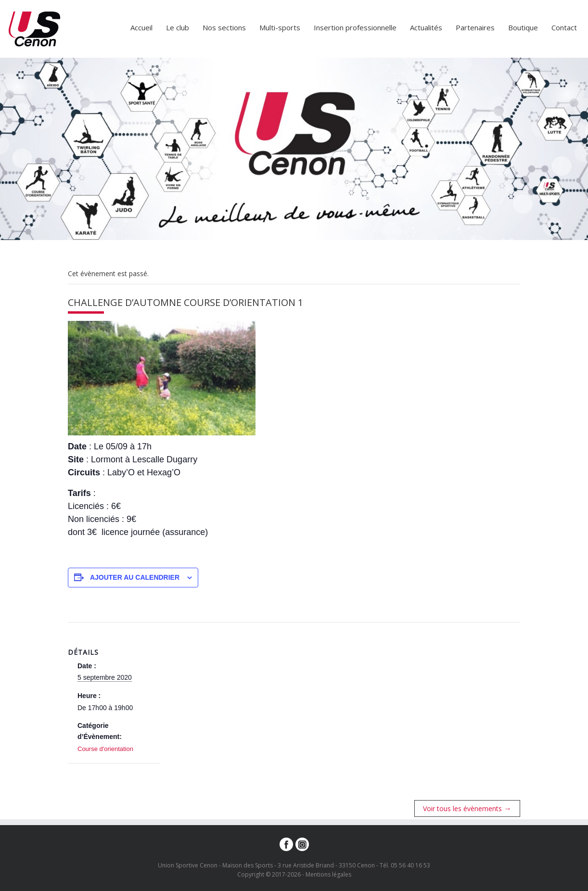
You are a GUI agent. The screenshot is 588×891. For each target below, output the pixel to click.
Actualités (426, 27)
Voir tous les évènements (467, 808)
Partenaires (475, 27)
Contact (564, 27)
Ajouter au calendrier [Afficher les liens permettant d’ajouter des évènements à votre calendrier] (135, 577)
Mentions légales (328, 874)
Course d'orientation (105, 749)
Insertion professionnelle (355, 27)
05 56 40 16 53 (410, 865)
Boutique (523, 27)
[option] (294, 149)
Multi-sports (280, 27)
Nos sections (224, 27)
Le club (178, 27)
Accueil (141, 27)
